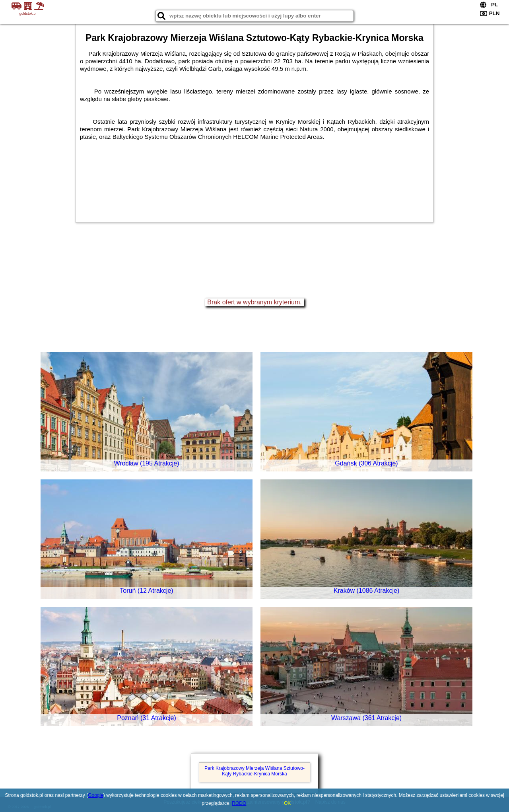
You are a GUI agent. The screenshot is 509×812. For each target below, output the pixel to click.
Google (96, 795)
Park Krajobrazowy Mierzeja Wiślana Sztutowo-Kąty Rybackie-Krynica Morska (254, 771)
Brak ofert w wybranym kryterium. (254, 302)
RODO (239, 803)
